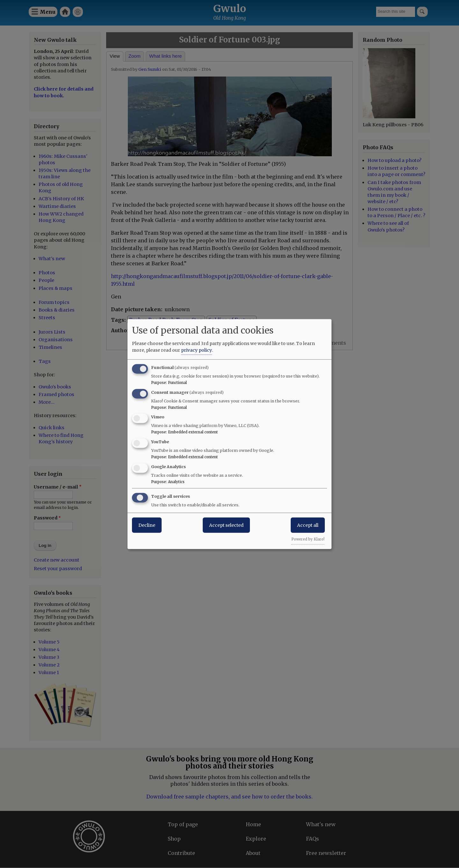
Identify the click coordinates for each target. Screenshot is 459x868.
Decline (147, 525)
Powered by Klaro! (308, 539)
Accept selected (226, 525)
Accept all (308, 525)
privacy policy (197, 350)
